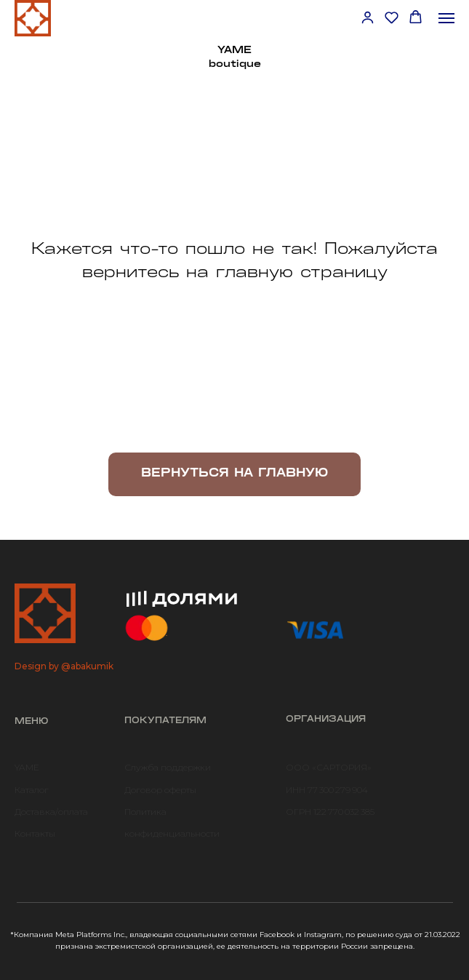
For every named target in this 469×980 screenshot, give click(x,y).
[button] (368, 17)
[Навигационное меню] (446, 18)
